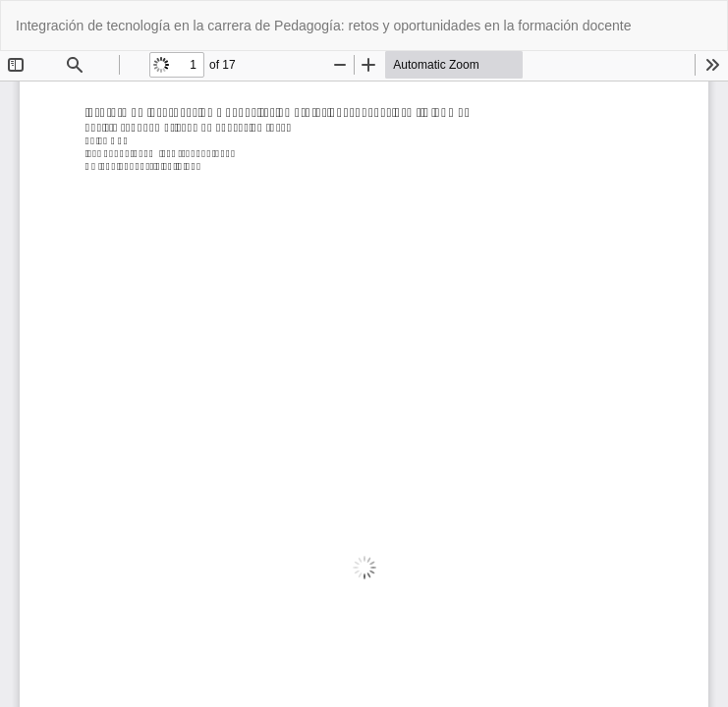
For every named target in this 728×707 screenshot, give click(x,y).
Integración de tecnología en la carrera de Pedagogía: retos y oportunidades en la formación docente (324, 26)
